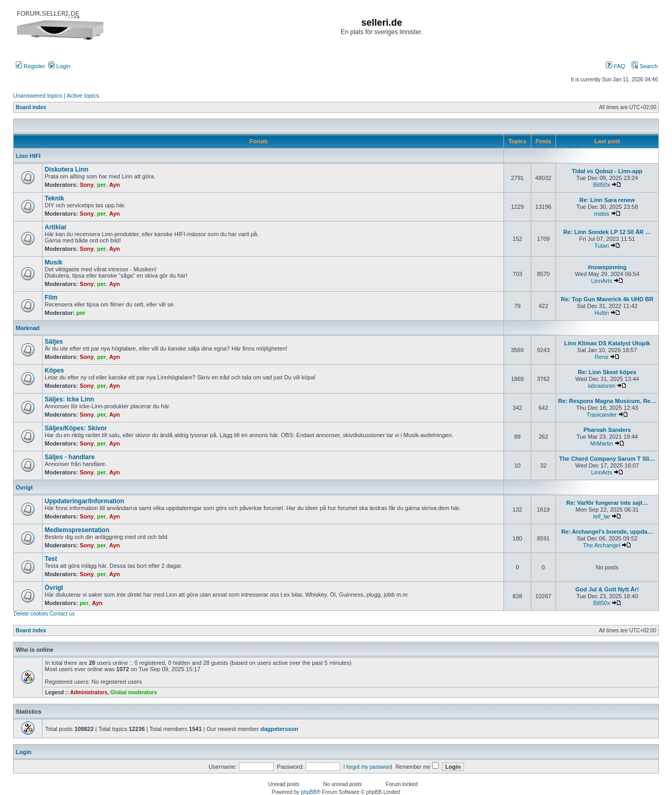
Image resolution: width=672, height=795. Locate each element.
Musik (54, 262)
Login (59, 66)
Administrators (88, 692)
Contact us (62, 614)
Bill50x (602, 185)
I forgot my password (368, 767)
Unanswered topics (38, 96)
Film (51, 298)
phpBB (309, 792)
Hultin (602, 313)
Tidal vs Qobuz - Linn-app (607, 171)
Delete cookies (31, 614)
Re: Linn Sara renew (607, 200)
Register (30, 66)
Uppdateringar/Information (84, 501)
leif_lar (602, 516)
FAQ (616, 66)
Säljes (54, 342)
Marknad (28, 328)
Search (645, 66)
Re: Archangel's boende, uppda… (607, 532)
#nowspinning (607, 267)
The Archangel (601, 545)
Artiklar (56, 227)
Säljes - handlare (70, 457)
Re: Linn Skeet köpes (607, 372)
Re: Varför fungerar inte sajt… (607, 503)
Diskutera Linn (66, 169)
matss (601, 214)
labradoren (602, 386)
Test (51, 559)
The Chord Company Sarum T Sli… (607, 459)
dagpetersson (279, 729)
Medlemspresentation (77, 530)
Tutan (602, 246)
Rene (602, 357)
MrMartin (601, 443)
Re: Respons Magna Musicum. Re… (607, 401)
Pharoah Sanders (607, 430)
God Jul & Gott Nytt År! (607, 589)
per (102, 185)
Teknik (54, 198)
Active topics (83, 96)
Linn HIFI (28, 156)
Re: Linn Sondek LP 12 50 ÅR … (607, 232)
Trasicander (602, 415)
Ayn (114, 185)
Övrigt (24, 487)
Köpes (54, 370)
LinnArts (602, 281)
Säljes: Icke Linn (69, 399)
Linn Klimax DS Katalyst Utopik (607, 343)
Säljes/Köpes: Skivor (76, 428)
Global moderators (134, 692)
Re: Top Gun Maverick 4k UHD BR (607, 299)
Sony (87, 185)
